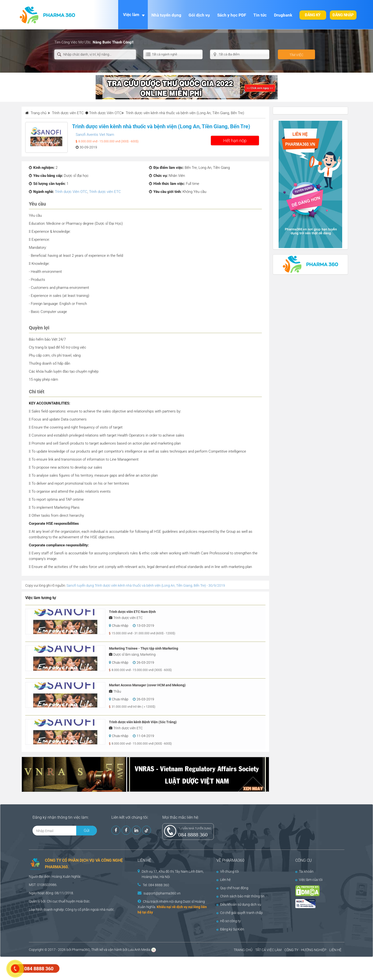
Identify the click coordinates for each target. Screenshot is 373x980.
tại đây (148, 912)
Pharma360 (81, 950)
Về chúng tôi (228, 871)
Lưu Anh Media (139, 950)
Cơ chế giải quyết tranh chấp (240, 913)
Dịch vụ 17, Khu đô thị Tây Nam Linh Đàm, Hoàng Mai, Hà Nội (173, 874)
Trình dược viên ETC (105, 192)
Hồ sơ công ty (229, 921)
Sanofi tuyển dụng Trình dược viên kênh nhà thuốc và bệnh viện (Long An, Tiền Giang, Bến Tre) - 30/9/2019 (146, 585)
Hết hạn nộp (235, 141)
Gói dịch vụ (199, 15)
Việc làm (131, 15)
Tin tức (260, 15)
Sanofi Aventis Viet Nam (95, 135)
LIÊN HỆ (335, 950)
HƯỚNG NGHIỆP (314, 950)
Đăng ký (313, 15)
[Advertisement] (88, 968)
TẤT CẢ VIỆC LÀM (268, 950)
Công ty (71, 910)
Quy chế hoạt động (232, 888)
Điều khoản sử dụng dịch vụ (239, 904)
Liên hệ (224, 880)
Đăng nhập (343, 15)
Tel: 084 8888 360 (156, 885)
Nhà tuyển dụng (166, 15)
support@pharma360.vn (162, 893)
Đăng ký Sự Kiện (230, 929)
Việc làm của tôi (309, 880)
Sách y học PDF (232, 15)
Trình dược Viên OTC (105, 113)
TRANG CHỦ (243, 950)
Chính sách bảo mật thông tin (240, 896)
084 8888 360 (193, 835)
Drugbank (283, 15)
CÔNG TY (291, 950)
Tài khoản (304, 871)
